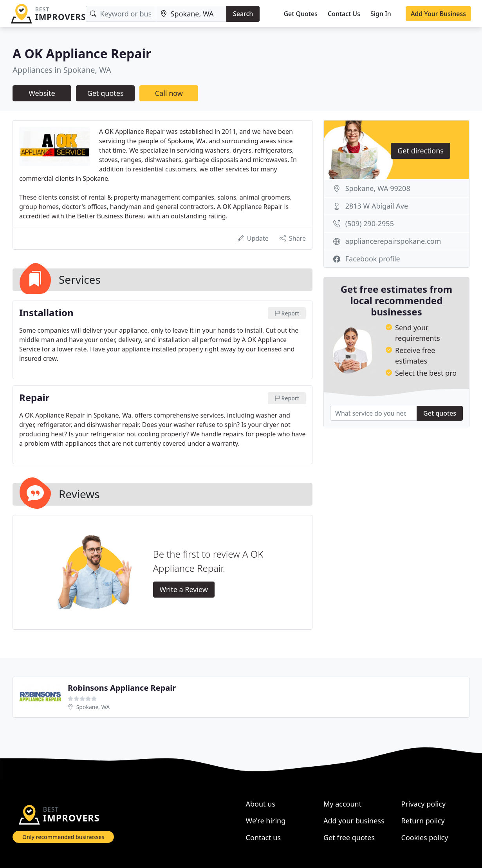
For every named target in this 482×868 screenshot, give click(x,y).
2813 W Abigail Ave (377, 206)
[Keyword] (121, 14)
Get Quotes (301, 14)
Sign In (381, 14)
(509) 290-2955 (370, 223)
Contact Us (344, 14)
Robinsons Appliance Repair (122, 688)
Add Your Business (438, 14)
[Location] (191, 14)
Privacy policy (424, 804)
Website (42, 93)
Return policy (423, 821)
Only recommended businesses (63, 837)
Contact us (264, 837)
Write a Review (184, 589)
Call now (169, 93)
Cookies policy (425, 837)
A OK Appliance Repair (82, 53)
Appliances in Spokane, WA (62, 70)
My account (342, 804)
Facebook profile (373, 259)
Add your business (354, 821)
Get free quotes (349, 837)
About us (261, 804)
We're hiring (266, 821)
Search (243, 14)
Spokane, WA (93, 707)
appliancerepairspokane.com (393, 241)
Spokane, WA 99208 (378, 188)
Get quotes (106, 93)
